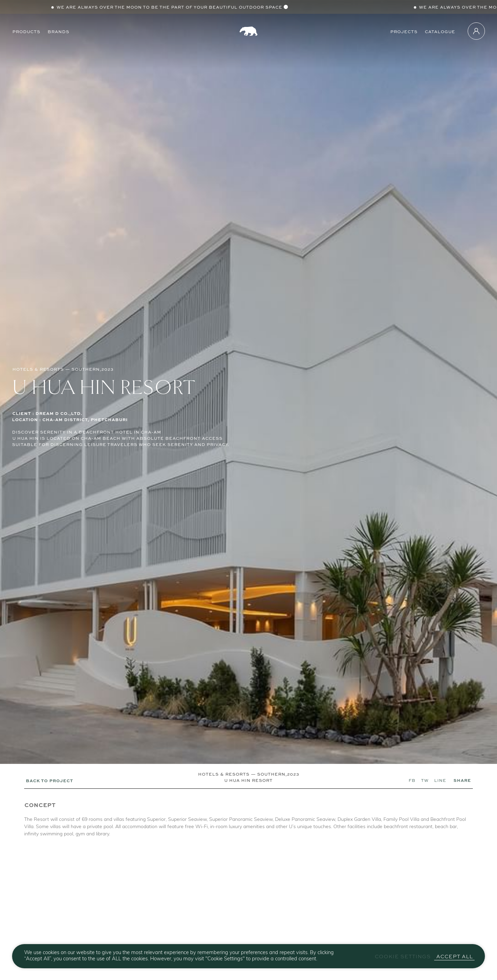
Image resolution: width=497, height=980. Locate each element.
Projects (404, 31)
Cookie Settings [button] (403, 956)
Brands (59, 31)
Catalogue (440, 31)
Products (26, 31)
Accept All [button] (455, 956)
